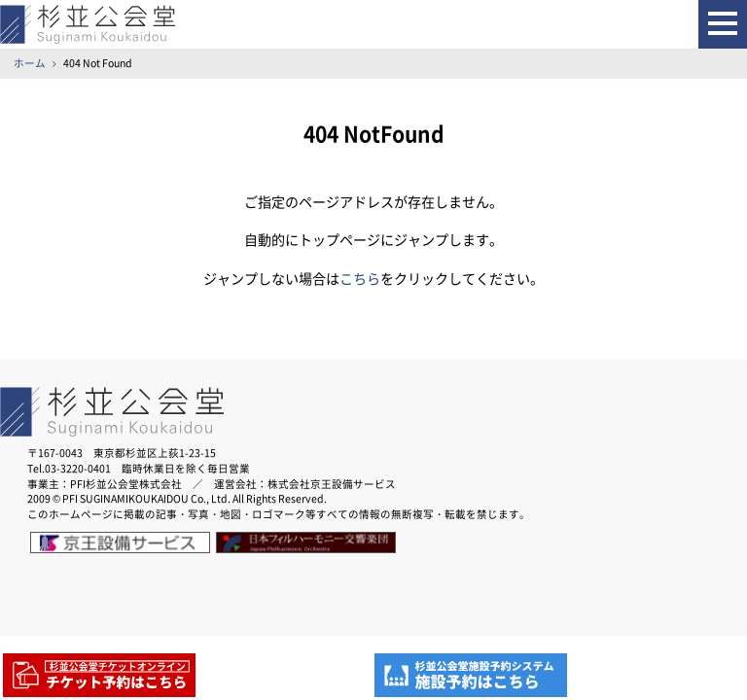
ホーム (30, 63)
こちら (360, 279)
